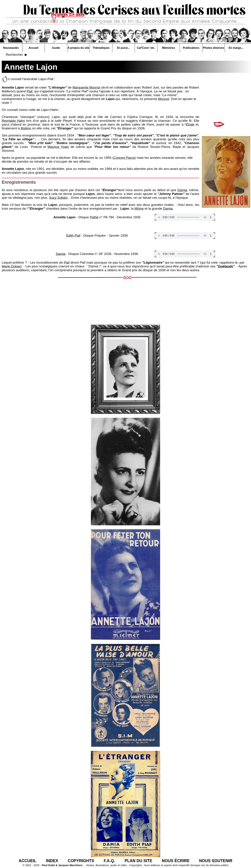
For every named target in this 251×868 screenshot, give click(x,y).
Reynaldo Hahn (13, 121)
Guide (56, 48)
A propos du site (79, 48)
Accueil (33, 48)
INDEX (52, 861)
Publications (191, 48)
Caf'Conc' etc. (146, 48)
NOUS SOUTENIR (216, 861)
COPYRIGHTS (81, 861)
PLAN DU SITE (138, 861)
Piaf (30, 91)
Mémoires (169, 48)
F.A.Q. (109, 861)
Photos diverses (214, 48)
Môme (139, 209)
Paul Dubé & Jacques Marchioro (62, 865)
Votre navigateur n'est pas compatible (185, 217)
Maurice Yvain (58, 147)
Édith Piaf (73, 236)
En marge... (236, 48)
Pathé (94, 217)
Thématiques (101, 48)
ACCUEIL (28, 861)
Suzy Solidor (58, 198)
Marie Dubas (11, 266)
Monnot (164, 99)
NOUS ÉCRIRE (176, 861)
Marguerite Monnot (86, 87)
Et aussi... (124, 48)
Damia (182, 190)
